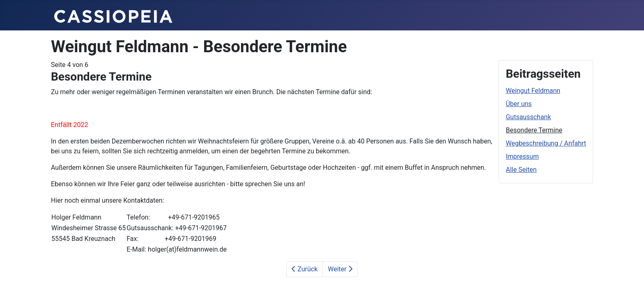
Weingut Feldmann (533, 91)
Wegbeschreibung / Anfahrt (546, 143)
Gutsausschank (528, 117)
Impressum (522, 156)
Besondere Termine (534, 130)
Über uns (519, 104)
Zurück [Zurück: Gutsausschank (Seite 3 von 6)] (305, 269)
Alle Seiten (521, 170)
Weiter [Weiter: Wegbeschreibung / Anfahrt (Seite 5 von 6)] (340, 269)
